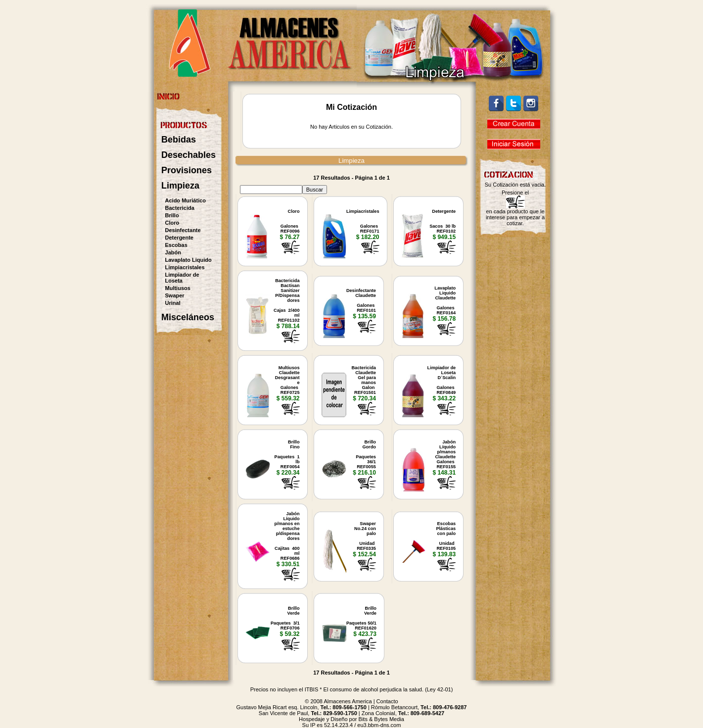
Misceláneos (188, 317)
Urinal (173, 303)
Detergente (179, 238)
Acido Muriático (186, 200)
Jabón (173, 252)
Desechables (188, 155)
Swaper (175, 295)
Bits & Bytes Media (381, 719)
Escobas (176, 245)
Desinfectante (183, 230)
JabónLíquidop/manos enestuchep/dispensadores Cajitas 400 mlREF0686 (287, 536)
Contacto (387, 701)
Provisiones (187, 170)
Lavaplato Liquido (188, 260)
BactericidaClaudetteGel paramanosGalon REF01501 (364, 380)
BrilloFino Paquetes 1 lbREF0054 (287, 454)
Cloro (172, 223)
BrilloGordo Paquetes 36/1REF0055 (366, 454)
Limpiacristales (185, 267)
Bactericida (180, 208)
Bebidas (179, 140)
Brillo (172, 215)
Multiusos (178, 288)
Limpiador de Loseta (182, 278)
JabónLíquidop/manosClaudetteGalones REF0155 (445, 454)
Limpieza (180, 186)
